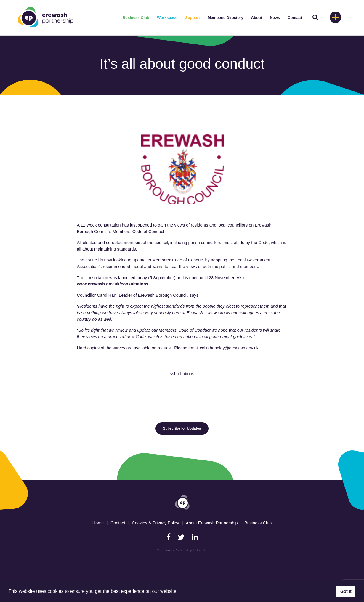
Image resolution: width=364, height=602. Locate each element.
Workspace (167, 18)
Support (193, 18)
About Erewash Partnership (212, 523)
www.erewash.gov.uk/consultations (113, 284)
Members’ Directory (226, 18)
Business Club (136, 18)
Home (98, 523)
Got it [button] (346, 591)
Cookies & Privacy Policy (155, 523)
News (275, 18)
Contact (295, 18)
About (257, 18)
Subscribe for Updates (182, 428)
